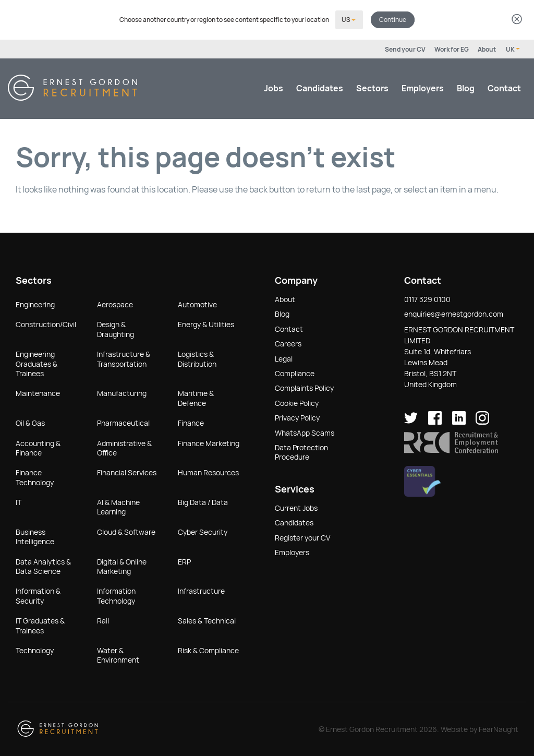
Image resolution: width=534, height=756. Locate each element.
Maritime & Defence (196, 397)
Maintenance (38, 392)
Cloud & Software (126, 531)
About (487, 49)
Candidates (320, 87)
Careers (288, 343)
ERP (184, 561)
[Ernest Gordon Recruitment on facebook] (435, 421)
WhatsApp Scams (305, 432)
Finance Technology (35, 476)
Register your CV (302, 537)
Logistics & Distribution (197, 358)
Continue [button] (393, 19)
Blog (466, 87)
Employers (423, 87)
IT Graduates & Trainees (40, 625)
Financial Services (127, 472)
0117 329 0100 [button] (427, 298)
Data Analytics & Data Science (43, 566)
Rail (103, 620)
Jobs (274, 87)
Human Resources (208, 472)
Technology (35, 650)
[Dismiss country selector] (517, 20)
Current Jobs (296, 507)
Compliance (295, 373)
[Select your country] (349, 19)
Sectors (372, 87)
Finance (191, 422)
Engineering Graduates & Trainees (37, 363)
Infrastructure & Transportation (124, 358)
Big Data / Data (203, 501)
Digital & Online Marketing (122, 566)
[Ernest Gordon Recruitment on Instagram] (482, 421)
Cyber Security (203, 531)
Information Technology (116, 595)
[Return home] (72, 97)
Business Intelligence (35, 536)
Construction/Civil (46, 323)
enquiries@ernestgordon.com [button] (454, 313)
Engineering (35, 304)
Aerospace (115, 304)
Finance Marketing (209, 442)
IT (19, 501)
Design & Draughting (116, 328)
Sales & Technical (207, 620)
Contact (504, 87)
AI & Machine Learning (118, 506)
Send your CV (405, 49)
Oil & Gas (30, 422)
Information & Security (38, 595)
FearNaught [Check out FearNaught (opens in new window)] (499, 728)
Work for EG (452, 49)
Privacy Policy (297, 417)
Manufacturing (122, 392)
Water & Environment (118, 654)
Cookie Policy (297, 402)
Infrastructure (201, 590)
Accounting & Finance (38, 447)
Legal (284, 358)
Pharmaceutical (123, 422)
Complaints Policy (304, 387)
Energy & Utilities (206, 323)
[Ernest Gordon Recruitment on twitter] (411, 421)
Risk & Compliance (208, 650)
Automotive (197, 304)
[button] (451, 450)
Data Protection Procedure (301, 451)
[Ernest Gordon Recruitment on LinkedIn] (459, 421)
